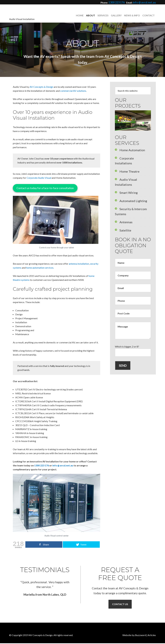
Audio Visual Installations (133, 171)
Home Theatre (127, 164)
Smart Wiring (126, 178)
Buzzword (140, 636)
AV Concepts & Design (32, 15)
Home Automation (129, 149)
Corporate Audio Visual (39, 178)
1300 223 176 (121, 2)
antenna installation (79, 264)
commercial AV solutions (73, 91)
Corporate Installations (132, 156)
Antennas (124, 200)
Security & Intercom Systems (134, 192)
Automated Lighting (130, 185)
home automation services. (40, 268)
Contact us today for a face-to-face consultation (45, 188)
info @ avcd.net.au (146, 2)
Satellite (124, 207)
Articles (152, 636)
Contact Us (120, 605)
